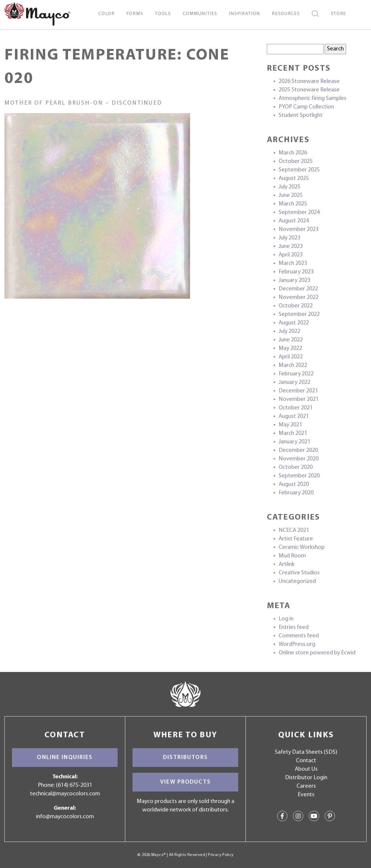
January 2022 (294, 382)
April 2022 (291, 357)
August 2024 (294, 221)
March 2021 (293, 433)
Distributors (185, 758)
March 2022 (293, 365)
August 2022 (294, 323)
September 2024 (299, 212)
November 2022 (299, 297)
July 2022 (289, 331)
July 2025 (289, 187)
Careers (306, 786)
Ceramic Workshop (302, 547)
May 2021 (290, 425)
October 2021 (296, 408)
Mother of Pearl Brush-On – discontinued (83, 103)
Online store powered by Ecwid (317, 653)
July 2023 (289, 238)
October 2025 (296, 161)
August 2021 (294, 416)
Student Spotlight (301, 115)
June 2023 (291, 246)
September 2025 (299, 170)
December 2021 (298, 391)
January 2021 (294, 442)
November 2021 (299, 399)
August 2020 (294, 484)
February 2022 (296, 374)
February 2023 (296, 272)
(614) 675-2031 (74, 785)
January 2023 (294, 280)
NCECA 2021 (294, 530)
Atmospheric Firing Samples (312, 98)
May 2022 (290, 348)
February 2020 (296, 493)
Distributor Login (306, 778)
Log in (286, 619)
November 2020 (299, 459)
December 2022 (298, 289)
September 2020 (299, 476)
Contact (306, 761)
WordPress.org (297, 644)
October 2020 (296, 467)
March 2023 (293, 263)
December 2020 (298, 450)
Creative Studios (299, 573)
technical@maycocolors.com (65, 794)
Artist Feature (296, 539)
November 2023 (299, 229)
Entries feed (294, 627)
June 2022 (291, 340)
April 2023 (291, 255)
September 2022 (299, 314)
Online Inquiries (65, 758)
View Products (185, 782)
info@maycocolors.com (65, 817)
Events (306, 795)
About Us (306, 769)
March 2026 (293, 153)
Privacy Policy (221, 855)
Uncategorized (297, 581)
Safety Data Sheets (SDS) (306, 752)
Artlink (287, 564)
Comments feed (299, 636)
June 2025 (291, 195)
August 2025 (294, 178)
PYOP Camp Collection (306, 107)
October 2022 (296, 306)
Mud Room (292, 556)
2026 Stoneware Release (309, 81)
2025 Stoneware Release (309, 90)
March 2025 (293, 204)
